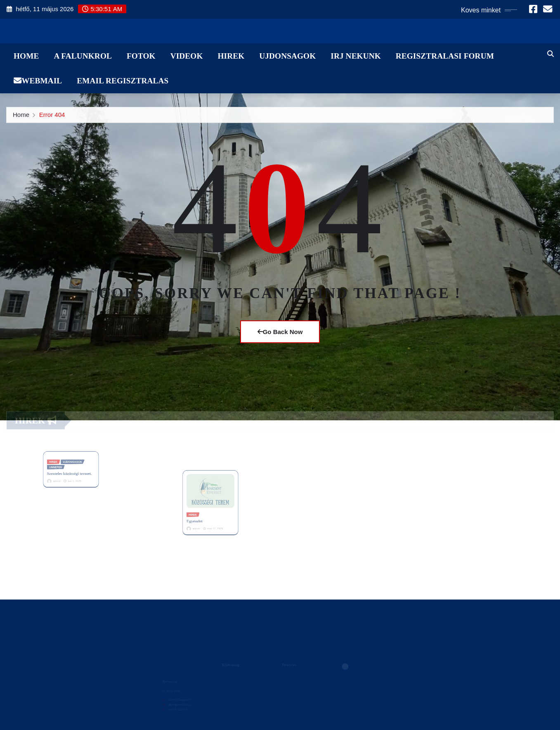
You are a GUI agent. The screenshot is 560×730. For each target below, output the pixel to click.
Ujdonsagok (287, 56)
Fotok (141, 56)
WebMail (38, 81)
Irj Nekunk (356, 56)
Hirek (231, 56)
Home (26, 56)
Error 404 (52, 117)
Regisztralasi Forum (445, 56)
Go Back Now (280, 332)
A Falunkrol (83, 56)
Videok (187, 56)
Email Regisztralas (123, 81)
